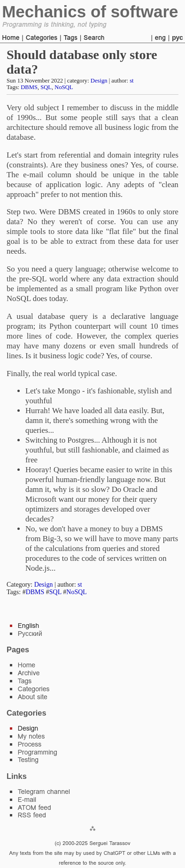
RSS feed (32, 815)
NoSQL (64, 87)
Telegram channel (44, 792)
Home (11, 38)
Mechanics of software (90, 11)
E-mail (27, 800)
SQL (46, 87)
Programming (38, 752)
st (131, 81)
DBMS (29, 87)
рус (177, 38)
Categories (42, 38)
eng (160, 38)
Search (94, 38)
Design (99, 81)
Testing (28, 760)
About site (33, 697)
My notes (31, 736)
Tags (70, 38)
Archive (29, 673)
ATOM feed (35, 808)
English (29, 626)
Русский (30, 634)
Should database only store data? (82, 62)
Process (30, 744)
